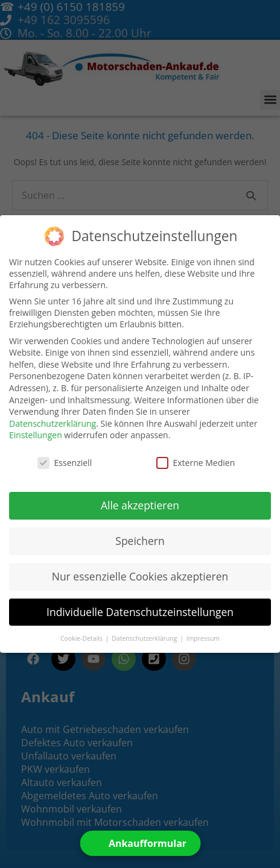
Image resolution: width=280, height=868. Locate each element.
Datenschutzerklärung (52, 423)
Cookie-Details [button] (82, 638)
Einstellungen (36, 435)
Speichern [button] (140, 541)
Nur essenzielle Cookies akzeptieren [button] (140, 576)
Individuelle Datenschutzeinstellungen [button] (140, 612)
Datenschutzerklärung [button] (145, 638)
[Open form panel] (140, 843)
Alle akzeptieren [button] (140, 505)
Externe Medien (196, 463)
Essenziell (65, 463)
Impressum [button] (203, 638)
